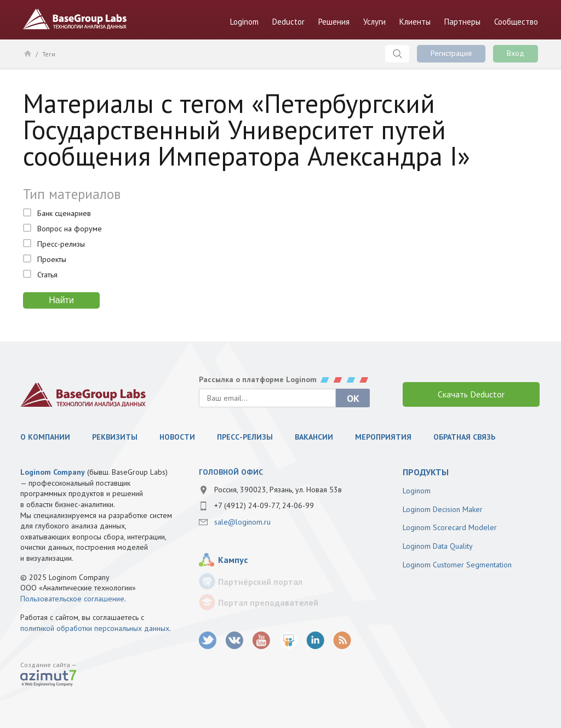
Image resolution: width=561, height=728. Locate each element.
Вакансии (314, 437)
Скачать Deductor (471, 394)
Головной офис (231, 472)
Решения (334, 22)
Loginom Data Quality (438, 546)
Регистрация (451, 53)
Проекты (52, 259)
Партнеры (462, 22)
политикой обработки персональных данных (95, 628)
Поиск (397, 54)
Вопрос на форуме (70, 229)
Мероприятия (383, 437)
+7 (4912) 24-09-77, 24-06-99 (264, 505)
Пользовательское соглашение (72, 599)
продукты (426, 472)
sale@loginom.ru (242, 522)
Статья (47, 275)
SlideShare (288, 641)
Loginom (244, 22)
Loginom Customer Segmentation (457, 565)
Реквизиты (115, 437)
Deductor (288, 22)
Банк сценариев (64, 213)
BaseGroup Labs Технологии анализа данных (75, 19)
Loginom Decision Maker (443, 509)
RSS (342, 641)
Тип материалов (72, 194)
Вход (516, 53)
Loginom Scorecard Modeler (450, 527)
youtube (262, 641)
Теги (49, 54)
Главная (27, 53)
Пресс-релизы (61, 244)
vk (235, 641)
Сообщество (516, 22)
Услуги (374, 22)
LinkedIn (315, 641)
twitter (208, 641)
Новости (177, 437)
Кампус (233, 560)
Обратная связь (464, 437)
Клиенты (415, 22)
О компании (45, 437)
